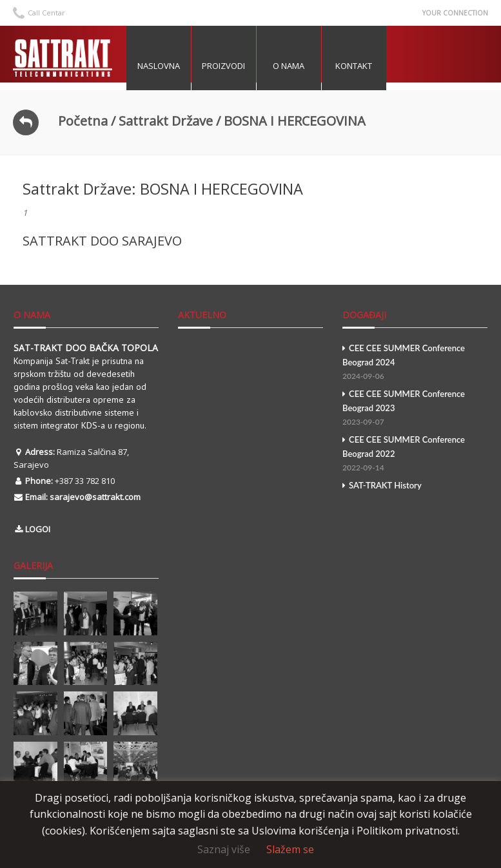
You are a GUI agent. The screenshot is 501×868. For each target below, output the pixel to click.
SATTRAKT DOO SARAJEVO (102, 241)
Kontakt (359, 66)
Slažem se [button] (290, 849)
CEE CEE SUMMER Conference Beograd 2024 (415, 363)
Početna (83, 121)
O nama (294, 66)
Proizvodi (229, 66)
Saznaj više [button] (224, 849)
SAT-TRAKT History (382, 485)
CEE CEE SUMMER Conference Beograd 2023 (415, 409)
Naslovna (164, 66)
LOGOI (38, 529)
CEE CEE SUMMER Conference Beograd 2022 (415, 455)
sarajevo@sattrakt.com (95, 497)
